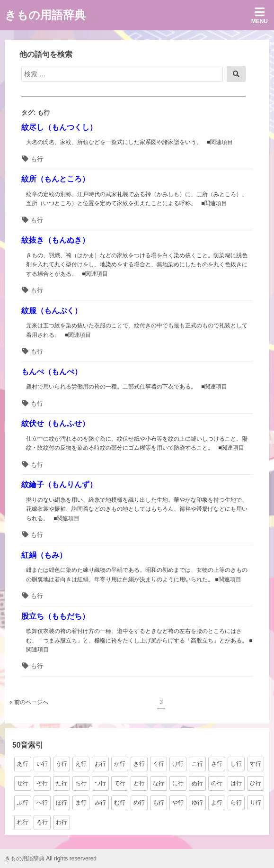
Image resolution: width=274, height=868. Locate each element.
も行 (37, 159)
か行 (120, 764)
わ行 (62, 822)
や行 (178, 803)
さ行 (217, 764)
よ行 (217, 803)
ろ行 (42, 822)
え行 (81, 764)
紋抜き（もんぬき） (55, 240)
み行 (100, 803)
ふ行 (23, 803)
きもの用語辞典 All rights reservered (51, 859)
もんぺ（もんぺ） (52, 372)
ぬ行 (197, 783)
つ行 (100, 783)
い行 (42, 764)
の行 (217, 783)
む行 (120, 803)
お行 (100, 764)
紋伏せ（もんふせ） (55, 423)
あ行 (23, 764)
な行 (159, 783)
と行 (139, 783)
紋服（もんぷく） (52, 311)
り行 (256, 803)
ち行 (81, 783)
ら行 (236, 803)
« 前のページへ (29, 702)
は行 (236, 783)
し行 (236, 764)
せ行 (23, 783)
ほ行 (62, 803)
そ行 (42, 783)
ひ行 (256, 783)
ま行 (81, 803)
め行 (139, 803)
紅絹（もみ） (44, 555)
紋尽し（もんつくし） (59, 127)
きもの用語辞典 (45, 15)
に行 (178, 783)
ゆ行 (197, 803)
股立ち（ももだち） (55, 616)
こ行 (197, 764)
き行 (139, 764)
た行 (62, 783)
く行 (159, 764)
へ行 (42, 803)
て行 (120, 783)
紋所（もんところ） (55, 179)
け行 (178, 764)
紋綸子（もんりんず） (59, 484)
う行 (62, 764)
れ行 (23, 822)
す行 (256, 764)
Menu (260, 15)
